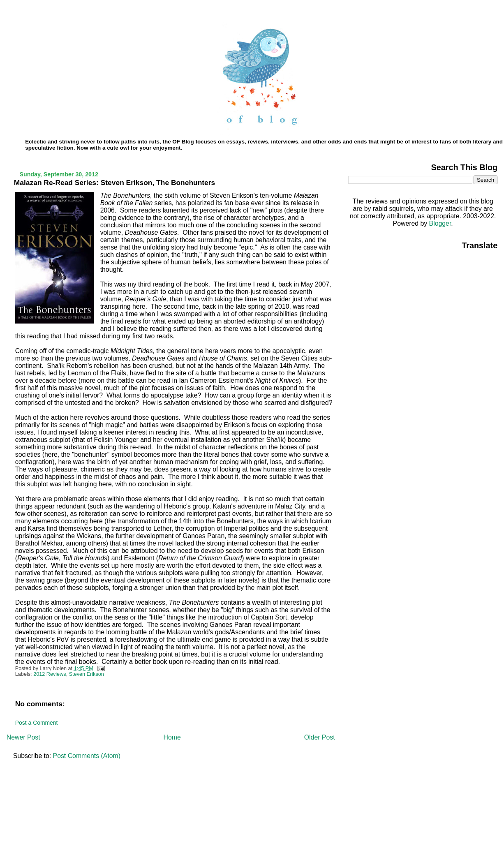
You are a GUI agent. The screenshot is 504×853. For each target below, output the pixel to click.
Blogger (440, 223)
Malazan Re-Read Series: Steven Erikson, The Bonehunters (114, 183)
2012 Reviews (50, 674)
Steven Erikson (87, 674)
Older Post (320, 737)
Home (172, 737)
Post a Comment (37, 723)
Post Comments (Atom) (87, 756)
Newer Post (23, 737)
